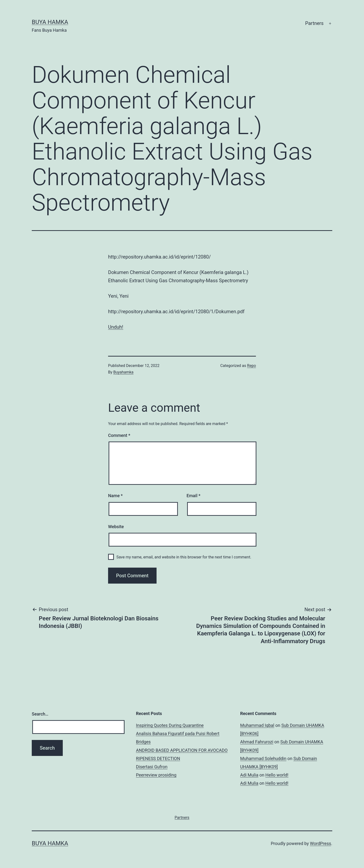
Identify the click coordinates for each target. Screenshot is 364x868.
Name (115, 496)
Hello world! (277, 775)
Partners (314, 23)
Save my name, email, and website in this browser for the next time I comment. (184, 557)
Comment (119, 435)
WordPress (320, 843)
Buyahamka (123, 372)
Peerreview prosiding (156, 775)
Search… (40, 714)
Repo (252, 366)
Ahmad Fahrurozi (257, 742)
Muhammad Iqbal (257, 725)
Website (116, 527)
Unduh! (116, 327)
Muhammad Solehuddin (263, 758)
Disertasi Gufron (152, 767)
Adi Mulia (249, 775)
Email (194, 496)
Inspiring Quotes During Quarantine (170, 725)
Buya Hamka (50, 22)
